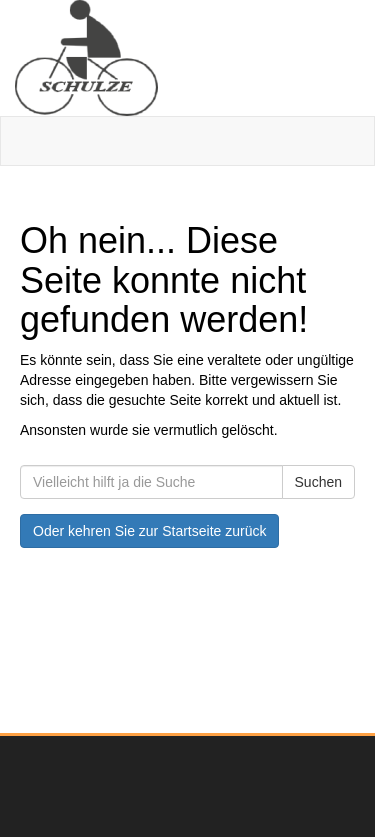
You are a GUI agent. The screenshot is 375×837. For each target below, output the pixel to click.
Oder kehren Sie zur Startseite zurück (149, 531)
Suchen (318, 482)
